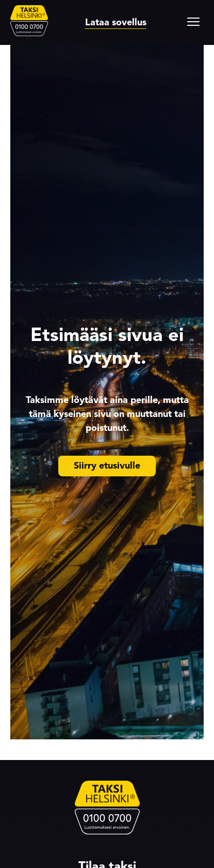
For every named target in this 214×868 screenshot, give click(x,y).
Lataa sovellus (116, 22)
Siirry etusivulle (107, 466)
